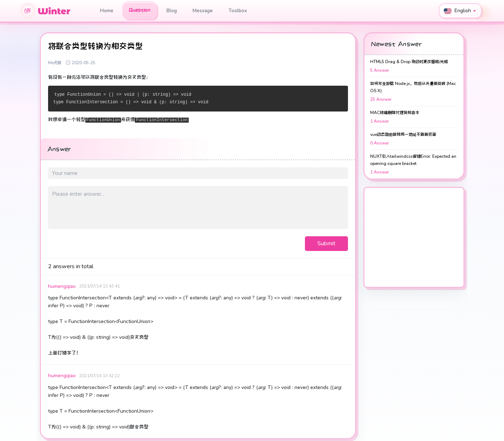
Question (140, 10)
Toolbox (238, 11)
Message (203, 11)
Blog (172, 11)
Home (107, 11)
